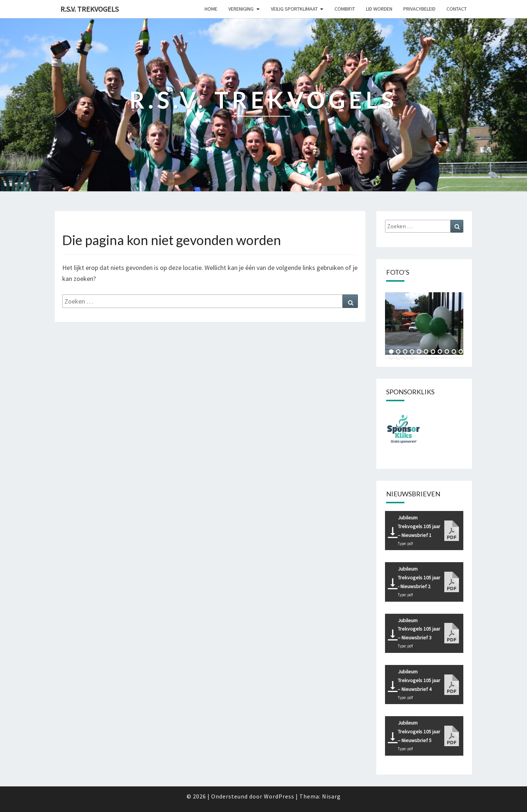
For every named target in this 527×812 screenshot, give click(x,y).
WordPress (279, 796)
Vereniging (241, 9)
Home (211, 9)
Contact (457, 9)
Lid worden (379, 9)
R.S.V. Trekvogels (89, 9)
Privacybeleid (419, 9)
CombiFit (345, 9)
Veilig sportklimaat (294, 9)
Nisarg (331, 796)
